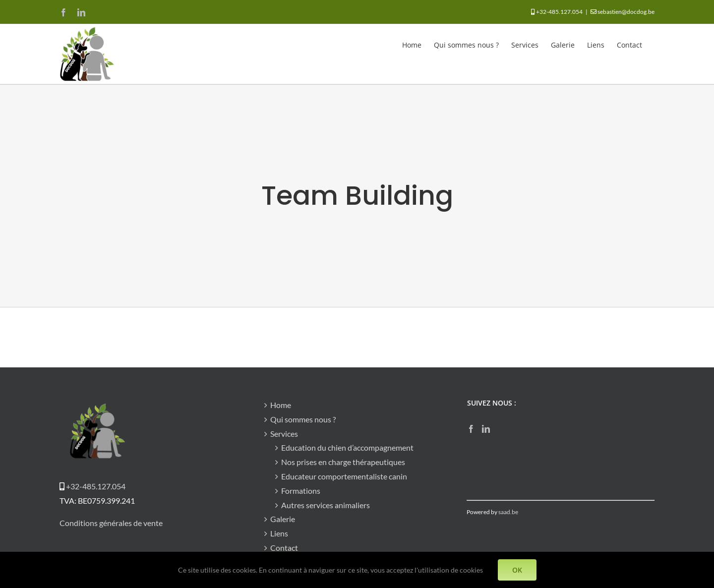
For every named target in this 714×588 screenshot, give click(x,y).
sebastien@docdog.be (626, 12)
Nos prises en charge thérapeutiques (343, 462)
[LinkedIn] (486, 429)
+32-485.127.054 (559, 12)
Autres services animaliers (326, 505)
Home (281, 405)
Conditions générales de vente (111, 523)
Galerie (283, 519)
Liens (279, 533)
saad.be (508, 512)
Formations (301, 491)
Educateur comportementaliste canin (344, 476)
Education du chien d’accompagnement (347, 447)
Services (284, 434)
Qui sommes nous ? (303, 419)
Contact (284, 548)
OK (517, 570)
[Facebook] (471, 429)
